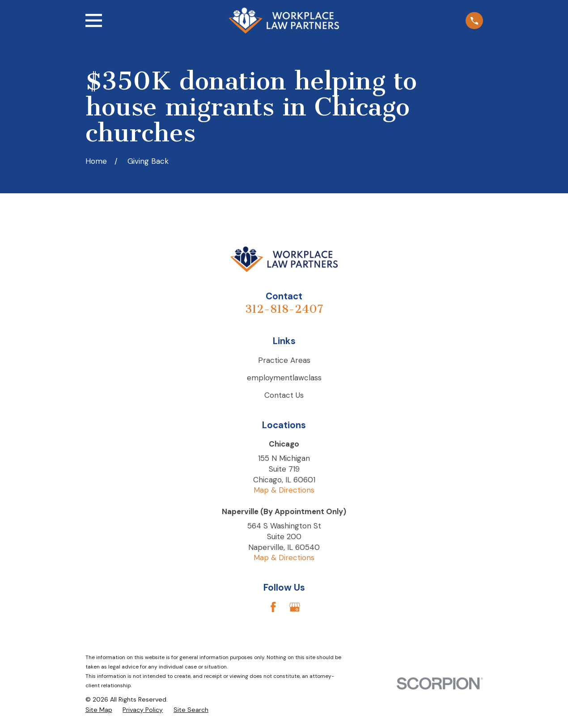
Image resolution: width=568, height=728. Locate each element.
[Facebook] (273, 607)
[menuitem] (99, 710)
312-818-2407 (284, 309)
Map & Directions (284, 490)
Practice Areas (284, 360)
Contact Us (284, 395)
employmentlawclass (284, 378)
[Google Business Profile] (295, 607)
